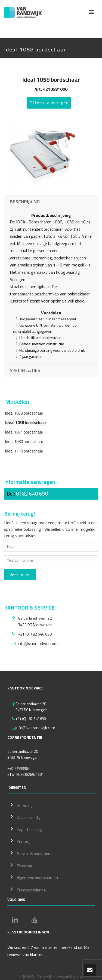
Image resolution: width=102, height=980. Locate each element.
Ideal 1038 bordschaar (24, 413)
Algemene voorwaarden (33, 877)
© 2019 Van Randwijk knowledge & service (51, 976)
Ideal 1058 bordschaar (26, 423)
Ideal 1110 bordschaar (24, 451)
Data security (24, 817)
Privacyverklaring (27, 889)
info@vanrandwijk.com (38, 644)
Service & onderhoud (30, 853)
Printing (19, 841)
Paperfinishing (25, 829)
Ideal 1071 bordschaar (24, 432)
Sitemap (20, 865)
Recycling (20, 805)
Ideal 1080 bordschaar (24, 442)
